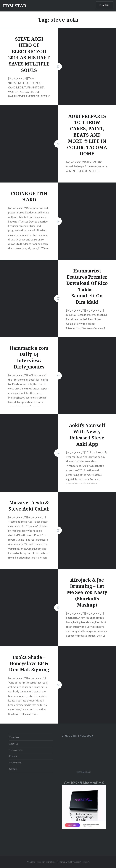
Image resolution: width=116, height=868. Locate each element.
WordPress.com (82, 862)
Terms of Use (16, 750)
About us (14, 744)
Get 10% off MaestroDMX (84, 783)
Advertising (15, 762)
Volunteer (14, 737)
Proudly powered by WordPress (41, 862)
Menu (106, 5)
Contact (13, 769)
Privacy (13, 756)
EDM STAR (15, 6)
